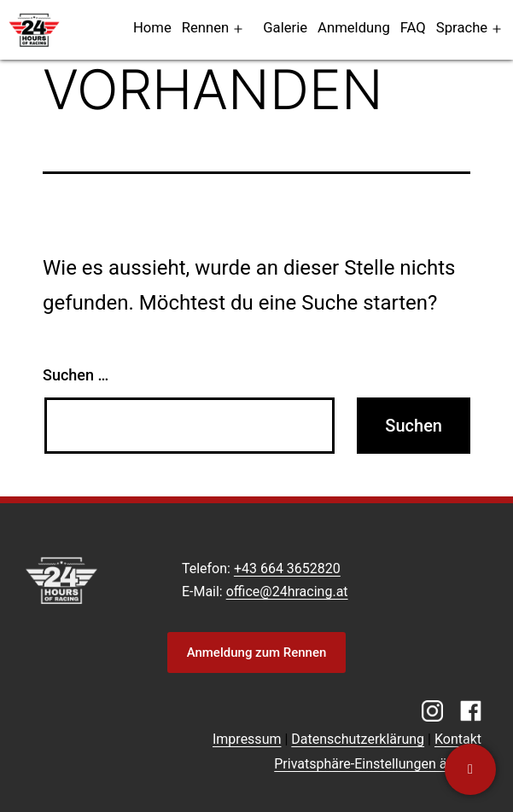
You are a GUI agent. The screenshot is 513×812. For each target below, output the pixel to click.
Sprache (462, 28)
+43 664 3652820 (287, 568)
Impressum (247, 739)
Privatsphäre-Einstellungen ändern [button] (378, 764)
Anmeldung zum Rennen (257, 652)
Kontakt (458, 739)
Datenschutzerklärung (358, 739)
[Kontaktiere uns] (470, 769)
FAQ (413, 28)
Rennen (206, 28)
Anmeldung (354, 28)
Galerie (285, 28)
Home (152, 28)
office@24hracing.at (287, 592)
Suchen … (76, 375)
